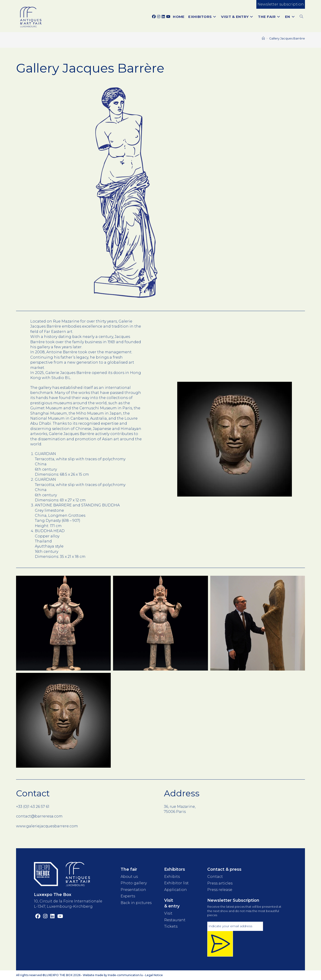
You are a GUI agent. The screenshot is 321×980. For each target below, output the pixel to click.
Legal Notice (154, 975)
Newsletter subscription (281, 4)
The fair (129, 869)
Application (176, 890)
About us (129, 877)
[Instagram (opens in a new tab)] (159, 17)
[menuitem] (291, 17)
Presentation (133, 890)
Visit (168, 913)
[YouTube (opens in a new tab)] (168, 17)
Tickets (171, 926)
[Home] (263, 38)
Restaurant (175, 920)
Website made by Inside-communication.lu (113, 975)
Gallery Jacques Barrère (287, 38)
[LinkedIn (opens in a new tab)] (163, 17)
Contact (215, 877)
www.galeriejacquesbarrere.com (47, 826)
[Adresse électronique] (235, 926)
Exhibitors (175, 869)
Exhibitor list (176, 883)
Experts (128, 896)
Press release (220, 890)
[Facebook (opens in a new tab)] (154, 17)
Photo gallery (134, 883)
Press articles (220, 883)
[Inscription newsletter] (220, 944)
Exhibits (172, 877)
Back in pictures (136, 903)
